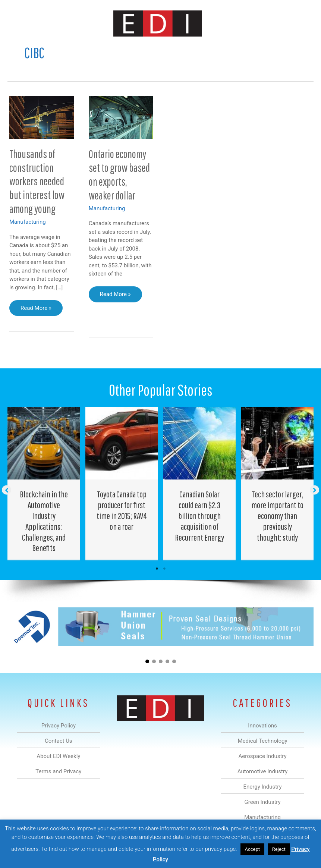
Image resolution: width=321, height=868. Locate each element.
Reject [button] (279, 849)
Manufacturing (28, 222)
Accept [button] (253, 849)
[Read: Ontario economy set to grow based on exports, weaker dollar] (121, 117)
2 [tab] (164, 569)
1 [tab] (157, 569)
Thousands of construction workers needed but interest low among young (37, 181)
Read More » (36, 310)
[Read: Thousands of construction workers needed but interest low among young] (42, 117)
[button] (7, 490)
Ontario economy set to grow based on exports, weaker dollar (119, 174)
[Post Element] (44, 483)
